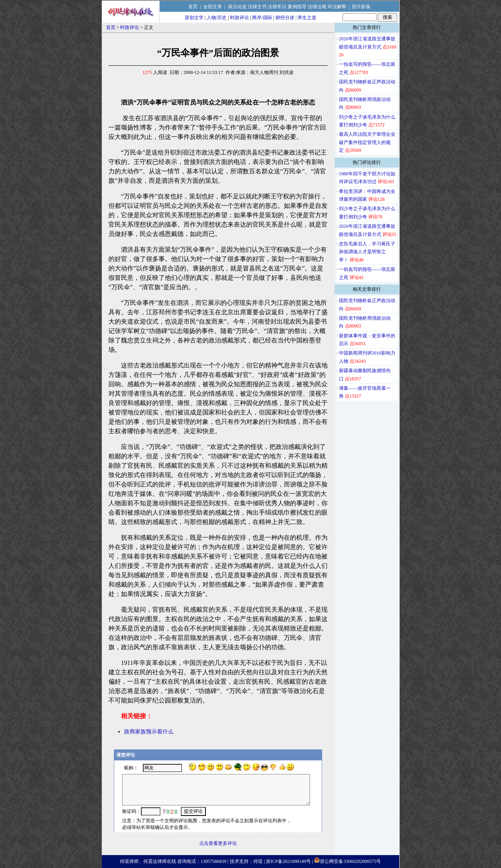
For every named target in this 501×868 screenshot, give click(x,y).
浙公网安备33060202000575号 (350, 861)
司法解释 (337, 7)
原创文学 (194, 18)
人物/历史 (217, 18)
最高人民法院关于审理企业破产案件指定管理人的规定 (367, 142)
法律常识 (277, 7)
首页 (193, 7)
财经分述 (285, 18)
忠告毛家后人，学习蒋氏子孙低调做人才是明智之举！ (367, 252)
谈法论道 (237, 7)
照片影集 (361, 7)
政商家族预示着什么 (149, 732)
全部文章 (213, 7)
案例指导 (297, 7)
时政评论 (240, 18)
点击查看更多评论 (218, 843)
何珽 (258, 861)
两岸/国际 (262, 18)
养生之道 (307, 18)
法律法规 (317, 7)
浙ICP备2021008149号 (288, 861)
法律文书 (257, 7)
